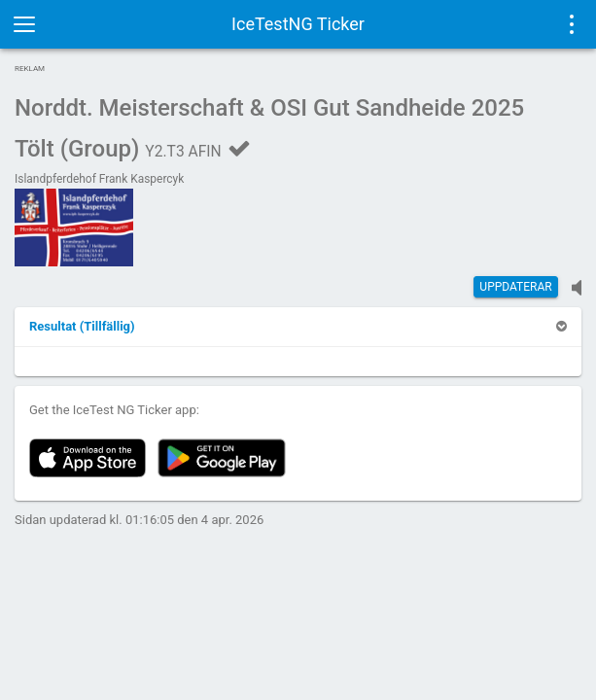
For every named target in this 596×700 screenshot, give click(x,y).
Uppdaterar (515, 287)
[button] (82, 326)
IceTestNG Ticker (298, 24)
